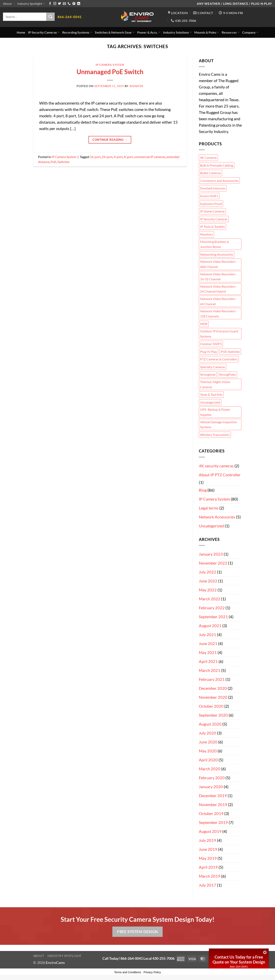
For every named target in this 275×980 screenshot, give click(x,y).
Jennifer (136, 86)
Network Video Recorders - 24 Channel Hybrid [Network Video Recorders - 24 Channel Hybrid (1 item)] (219, 289)
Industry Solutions (177, 32)
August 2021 (210, 626)
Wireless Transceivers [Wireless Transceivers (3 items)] (215, 435)
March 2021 (210, 670)
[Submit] (51, 17)
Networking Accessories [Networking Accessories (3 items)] (217, 254)
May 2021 (208, 652)
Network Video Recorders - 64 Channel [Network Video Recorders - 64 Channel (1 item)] (219, 301)
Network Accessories (217, 517)
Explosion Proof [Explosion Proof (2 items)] (211, 204)
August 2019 (210, 831)
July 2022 (207, 572)
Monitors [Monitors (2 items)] (206, 234)
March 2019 (210, 876)
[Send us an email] (64, 4)
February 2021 (212, 679)
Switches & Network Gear (115, 32)
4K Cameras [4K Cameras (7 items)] (208, 158)
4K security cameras (216, 466)
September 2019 (213, 822)
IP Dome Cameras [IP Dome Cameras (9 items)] (212, 211)
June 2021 (208, 643)
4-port (118, 157)
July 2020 (207, 733)
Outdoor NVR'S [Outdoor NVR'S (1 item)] (211, 344)
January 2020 (211, 787)
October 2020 (211, 706)
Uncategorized (211, 526)
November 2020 (213, 697)
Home (21, 32)
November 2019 (213, 804)
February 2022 (212, 608)
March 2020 (210, 769)
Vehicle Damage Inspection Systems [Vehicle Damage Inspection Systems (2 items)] (219, 425)
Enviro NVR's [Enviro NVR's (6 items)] (209, 196)
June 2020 (208, 742)
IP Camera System (110, 65)
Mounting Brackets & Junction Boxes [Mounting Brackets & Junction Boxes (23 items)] (215, 244)
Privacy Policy (152, 972)
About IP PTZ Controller (220, 475)
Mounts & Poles (207, 32)
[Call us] (69, 4)
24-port (107, 157)
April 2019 (208, 867)
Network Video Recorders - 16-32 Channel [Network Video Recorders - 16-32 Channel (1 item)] (219, 277)
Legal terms (209, 508)
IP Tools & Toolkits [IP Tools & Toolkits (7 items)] (212, 227)
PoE (53, 162)
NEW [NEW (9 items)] (204, 324)
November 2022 (213, 563)
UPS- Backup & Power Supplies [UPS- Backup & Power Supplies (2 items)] (215, 412)
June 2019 (208, 849)
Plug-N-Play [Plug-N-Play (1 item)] (208, 352)
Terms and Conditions (128, 972)
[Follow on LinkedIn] (79, 4)
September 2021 (213, 617)
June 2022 (208, 581)
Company (250, 32)
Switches (64, 162)
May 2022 (208, 590)
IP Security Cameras (44, 32)
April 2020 (208, 760)
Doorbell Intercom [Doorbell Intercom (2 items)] (213, 188)
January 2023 (211, 554)
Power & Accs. (149, 32)
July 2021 (207, 635)
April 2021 (208, 661)
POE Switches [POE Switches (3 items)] (230, 352)
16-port (95, 157)
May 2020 (208, 751)
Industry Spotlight (31, 3)
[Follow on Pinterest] (74, 4)
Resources (230, 32)
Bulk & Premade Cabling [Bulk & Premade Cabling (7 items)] (217, 165)
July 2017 (207, 885)
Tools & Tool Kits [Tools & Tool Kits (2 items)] (211, 394)
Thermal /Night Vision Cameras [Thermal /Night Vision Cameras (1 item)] (215, 384)
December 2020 (213, 688)
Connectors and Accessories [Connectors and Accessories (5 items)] (219, 181)
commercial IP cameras (150, 157)
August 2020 (210, 724)
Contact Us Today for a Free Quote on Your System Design (239, 959)
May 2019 (208, 858)
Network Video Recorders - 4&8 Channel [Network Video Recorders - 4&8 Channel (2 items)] (219, 264)
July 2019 (207, 840)
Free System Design (137, 932)
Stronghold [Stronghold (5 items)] (208, 374)
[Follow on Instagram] (55, 4)
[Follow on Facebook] (50, 4)
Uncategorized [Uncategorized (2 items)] (210, 402)
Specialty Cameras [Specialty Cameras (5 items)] (213, 367)
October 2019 (211, 813)
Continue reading (110, 140)
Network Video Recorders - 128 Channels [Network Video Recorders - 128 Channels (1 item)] (219, 314)
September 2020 (213, 715)
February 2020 (212, 778)
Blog (203, 490)
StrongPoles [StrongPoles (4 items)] (227, 374)
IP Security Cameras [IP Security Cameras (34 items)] (214, 219)
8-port (128, 157)
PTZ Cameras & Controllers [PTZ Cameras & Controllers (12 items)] (219, 359)
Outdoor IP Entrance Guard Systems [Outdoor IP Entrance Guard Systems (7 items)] (219, 334)
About (7, 3)
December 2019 (213, 796)
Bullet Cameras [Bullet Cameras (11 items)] (210, 173)
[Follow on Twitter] (60, 4)
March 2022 (210, 599)
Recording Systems (77, 32)
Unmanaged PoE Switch (110, 72)
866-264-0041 (239, 967)
